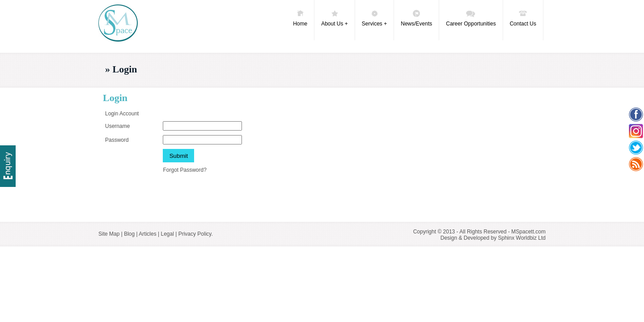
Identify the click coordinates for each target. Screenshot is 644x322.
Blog (129, 234)
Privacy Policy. (196, 234)
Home (300, 18)
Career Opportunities (471, 18)
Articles (147, 234)
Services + (374, 18)
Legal (167, 234)
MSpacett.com (528, 232)
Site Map (109, 234)
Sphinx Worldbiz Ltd (522, 238)
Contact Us (523, 18)
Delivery (8, 166)
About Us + (335, 18)
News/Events (416, 18)
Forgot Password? (184, 170)
